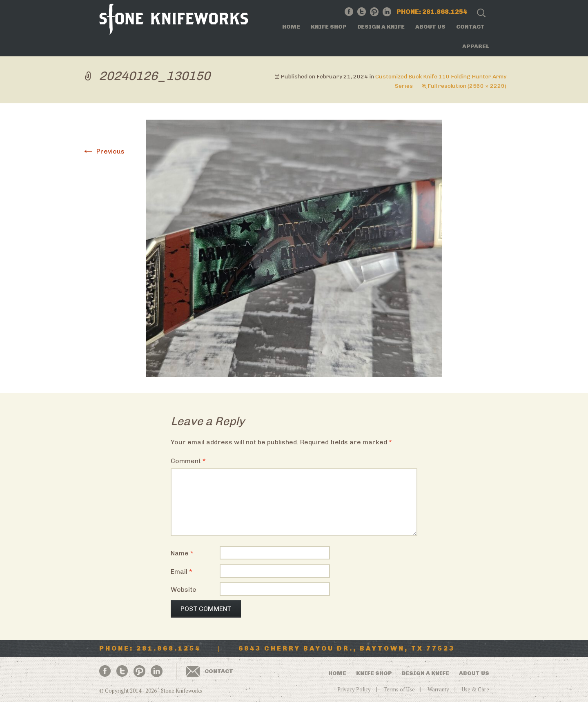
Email (182, 572)
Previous (103, 151)
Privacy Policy (354, 689)
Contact (470, 27)
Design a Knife (381, 27)
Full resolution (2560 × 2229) (467, 86)
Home (291, 27)
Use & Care (476, 689)
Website (184, 589)
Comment (188, 461)
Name (182, 553)
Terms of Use (399, 689)
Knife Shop (329, 27)
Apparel (476, 46)
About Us (430, 27)
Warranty (438, 689)
